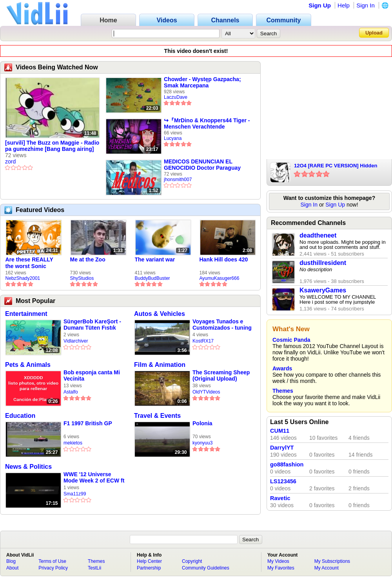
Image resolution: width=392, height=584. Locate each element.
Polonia (202, 423)
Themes (283, 391)
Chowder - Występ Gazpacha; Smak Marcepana (202, 82)
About (12, 568)
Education (20, 416)
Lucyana (173, 138)
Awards (282, 368)
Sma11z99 (75, 494)
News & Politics (28, 467)
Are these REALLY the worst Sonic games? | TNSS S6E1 (33, 263)
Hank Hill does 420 (224, 259)
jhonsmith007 (178, 180)
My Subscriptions (332, 561)
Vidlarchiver (76, 341)
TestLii (94, 568)
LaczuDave (176, 97)
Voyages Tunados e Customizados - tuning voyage (222, 325)
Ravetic (280, 498)
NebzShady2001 (23, 278)
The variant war (155, 259)
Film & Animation (160, 365)
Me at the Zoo (88, 259)
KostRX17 (203, 341)
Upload (374, 33)
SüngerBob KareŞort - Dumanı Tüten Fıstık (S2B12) (92, 325)
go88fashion (287, 464)
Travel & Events (157, 416)
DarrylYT (282, 448)
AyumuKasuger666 (220, 278)
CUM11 (280, 431)
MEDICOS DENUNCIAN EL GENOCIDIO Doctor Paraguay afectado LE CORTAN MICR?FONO (202, 165)
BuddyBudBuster (152, 278)
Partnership (149, 568)
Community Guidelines (206, 568)
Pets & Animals (28, 365)
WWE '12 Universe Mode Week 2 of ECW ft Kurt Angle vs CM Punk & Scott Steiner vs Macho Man (94, 478)
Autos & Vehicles (160, 314)
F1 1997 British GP (88, 423)
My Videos (278, 561)
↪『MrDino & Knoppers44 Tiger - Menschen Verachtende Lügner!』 (207, 123)
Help (344, 5)
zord (10, 161)
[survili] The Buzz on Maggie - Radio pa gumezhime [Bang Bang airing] (52, 146)
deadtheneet (318, 235)
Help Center (149, 561)
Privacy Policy (53, 568)
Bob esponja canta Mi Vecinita (92, 375)
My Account (327, 568)
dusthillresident (323, 263)
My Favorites (281, 568)
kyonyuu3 (202, 443)
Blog (11, 561)
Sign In (366, 5)
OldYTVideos (206, 392)
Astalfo (71, 392)
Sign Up (320, 5)
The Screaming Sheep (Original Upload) (221, 375)
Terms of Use (52, 561)
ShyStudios (82, 278)
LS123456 (283, 481)
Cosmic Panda (291, 340)
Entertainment (26, 314)
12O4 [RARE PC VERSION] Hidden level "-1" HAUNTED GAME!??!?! (336, 166)
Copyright (192, 561)
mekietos (73, 443)
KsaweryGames (323, 290)
